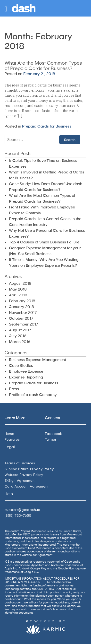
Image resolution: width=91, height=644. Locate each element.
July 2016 (18, 336)
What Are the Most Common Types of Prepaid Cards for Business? (43, 65)
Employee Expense (26, 371)
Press (14, 389)
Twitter (51, 439)
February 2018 (22, 301)
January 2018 (21, 306)
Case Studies (21, 365)
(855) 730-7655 (18, 515)
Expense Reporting (26, 377)
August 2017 (20, 330)
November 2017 (23, 312)
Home (9, 434)
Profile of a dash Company (33, 394)
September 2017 (24, 324)
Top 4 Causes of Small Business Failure (44, 242)
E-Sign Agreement (20, 480)
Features (12, 439)
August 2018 (20, 283)
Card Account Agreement (27, 486)
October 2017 (21, 318)
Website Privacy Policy (24, 475)
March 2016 (20, 341)
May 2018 (18, 289)
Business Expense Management (37, 359)
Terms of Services (20, 463)
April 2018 (18, 295)
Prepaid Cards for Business (47, 126)
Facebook (54, 434)
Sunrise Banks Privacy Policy (29, 469)
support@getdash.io (22, 510)
